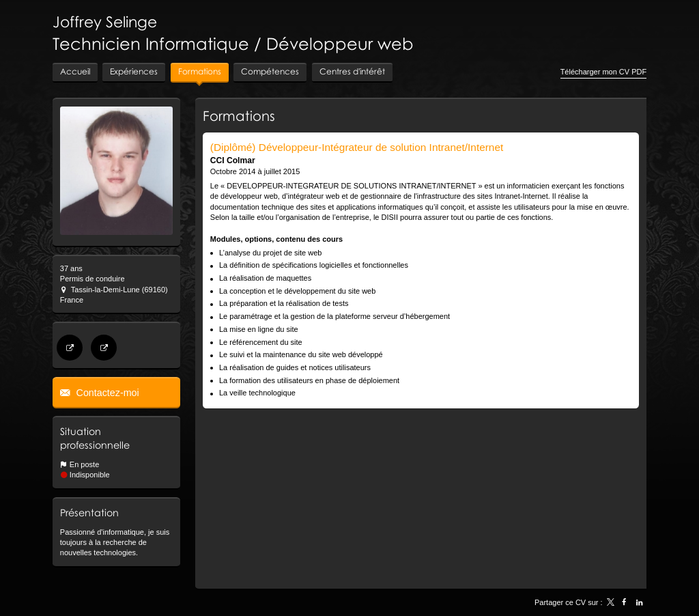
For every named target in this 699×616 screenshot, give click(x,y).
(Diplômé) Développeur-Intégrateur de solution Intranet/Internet (357, 147)
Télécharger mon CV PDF (604, 72)
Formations (239, 115)
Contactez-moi (106, 393)
